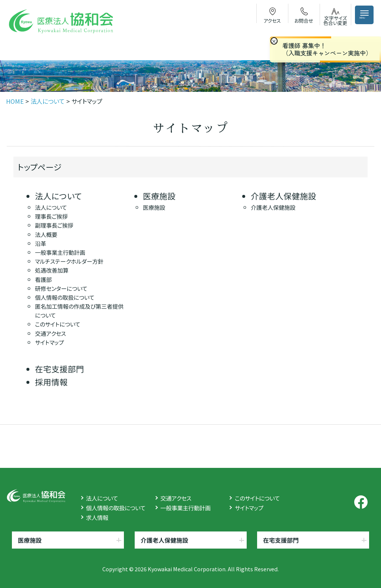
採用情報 (51, 382)
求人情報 (97, 518)
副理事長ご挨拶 (54, 225)
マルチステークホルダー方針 (69, 261)
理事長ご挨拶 (51, 216)
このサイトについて (57, 324)
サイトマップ (49, 342)
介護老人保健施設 (284, 196)
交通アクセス (50, 333)
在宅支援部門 (60, 369)
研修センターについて (61, 288)
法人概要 (46, 234)
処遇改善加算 (52, 270)
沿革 (41, 243)
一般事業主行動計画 (60, 252)
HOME (15, 101)
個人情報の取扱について (65, 297)
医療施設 (159, 196)
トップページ (40, 167)
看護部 (43, 279)
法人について (58, 196)
